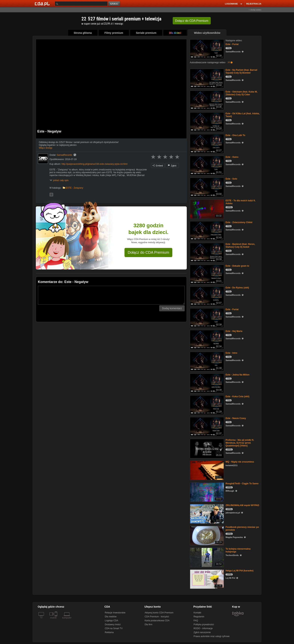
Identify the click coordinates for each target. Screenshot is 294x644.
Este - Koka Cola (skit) (237, 396)
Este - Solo (231, 179)
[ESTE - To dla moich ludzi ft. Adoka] (207, 209)
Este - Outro (232, 157)
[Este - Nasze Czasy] (207, 426)
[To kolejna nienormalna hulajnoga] (207, 557)
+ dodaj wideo (255, 10)
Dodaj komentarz (172, 308)
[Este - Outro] (207, 165)
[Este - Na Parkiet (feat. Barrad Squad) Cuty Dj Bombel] (207, 78)
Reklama (109, 632)
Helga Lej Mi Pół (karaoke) (240, 571)
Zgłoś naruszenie (202, 632)
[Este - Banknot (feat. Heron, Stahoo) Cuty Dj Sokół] (207, 252)
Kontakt (197, 613)
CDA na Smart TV (114, 628)
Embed (158, 166)
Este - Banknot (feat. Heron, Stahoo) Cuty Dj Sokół (240, 246)
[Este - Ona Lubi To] (207, 143)
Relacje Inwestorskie (115, 613)
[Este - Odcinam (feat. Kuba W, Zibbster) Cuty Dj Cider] (207, 100)
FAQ (196, 621)
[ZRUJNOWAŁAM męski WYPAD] (207, 513)
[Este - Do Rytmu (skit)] (207, 296)
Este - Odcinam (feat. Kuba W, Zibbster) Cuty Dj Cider (241, 93)
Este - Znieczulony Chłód (239, 222)
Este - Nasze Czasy (236, 418)
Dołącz (192, 21)
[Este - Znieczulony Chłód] (207, 231)
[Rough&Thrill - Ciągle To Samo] (207, 492)
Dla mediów (111, 617)
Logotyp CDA (111, 621)
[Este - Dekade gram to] (207, 274)
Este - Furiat (232, 44)
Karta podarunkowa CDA (157, 621)
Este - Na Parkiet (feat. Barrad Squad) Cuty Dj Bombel (241, 71)
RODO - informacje (203, 628)
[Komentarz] (111, 295)
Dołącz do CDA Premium (148, 252)
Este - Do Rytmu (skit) (237, 288)
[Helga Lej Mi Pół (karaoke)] (207, 579)
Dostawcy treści (113, 624)
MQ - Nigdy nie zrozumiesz (240, 462)
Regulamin (199, 617)
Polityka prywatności (204, 624)
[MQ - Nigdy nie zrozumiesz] (207, 470)
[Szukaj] (81, 4)
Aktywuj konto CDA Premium (159, 613)
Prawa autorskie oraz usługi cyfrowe (211, 636)
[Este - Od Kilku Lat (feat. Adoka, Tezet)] (207, 122)
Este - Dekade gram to (237, 266)
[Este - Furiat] (207, 49)
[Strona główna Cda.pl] (43, 4)
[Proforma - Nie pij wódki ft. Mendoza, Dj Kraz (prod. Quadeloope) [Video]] (207, 448)
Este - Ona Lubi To (235, 135)
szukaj (114, 4)
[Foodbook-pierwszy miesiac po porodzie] (207, 535)
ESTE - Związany (75, 188)
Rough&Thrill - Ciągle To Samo (242, 484)
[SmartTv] (56, 620)
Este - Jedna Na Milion (237, 375)
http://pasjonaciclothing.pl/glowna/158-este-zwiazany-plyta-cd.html (94, 164)
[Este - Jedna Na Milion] (207, 383)
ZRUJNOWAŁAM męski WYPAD (242, 505)
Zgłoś (172, 166)
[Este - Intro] (207, 361)
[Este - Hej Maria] (207, 339)
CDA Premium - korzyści (157, 617)
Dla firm (148, 624)
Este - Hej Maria (234, 331)
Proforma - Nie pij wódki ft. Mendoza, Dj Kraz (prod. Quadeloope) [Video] (240, 443)
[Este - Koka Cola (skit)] (207, 405)
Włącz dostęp (46, 148)
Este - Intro (231, 353)
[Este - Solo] (207, 187)
